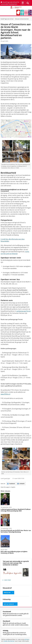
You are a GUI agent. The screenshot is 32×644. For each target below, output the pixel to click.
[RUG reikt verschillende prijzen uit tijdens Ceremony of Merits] (16, 541)
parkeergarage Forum (24, 311)
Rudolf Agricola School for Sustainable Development (10, 3)
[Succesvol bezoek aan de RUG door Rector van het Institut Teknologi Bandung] (16, 520)
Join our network (10, 604)
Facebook (11, 484)
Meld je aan (8, 592)
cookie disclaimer (9, 641)
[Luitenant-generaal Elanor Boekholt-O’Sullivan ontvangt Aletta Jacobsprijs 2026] (16, 499)
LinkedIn (21, 484)
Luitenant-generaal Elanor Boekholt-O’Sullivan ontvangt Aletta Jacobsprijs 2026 (16, 510)
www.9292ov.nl (5, 394)
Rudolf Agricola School (7, 19)
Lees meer (7, 580)
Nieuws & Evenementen (22, 19)
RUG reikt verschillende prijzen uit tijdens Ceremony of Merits (14, 552)
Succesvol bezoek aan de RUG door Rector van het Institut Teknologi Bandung (16, 531)
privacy (27, 639)
